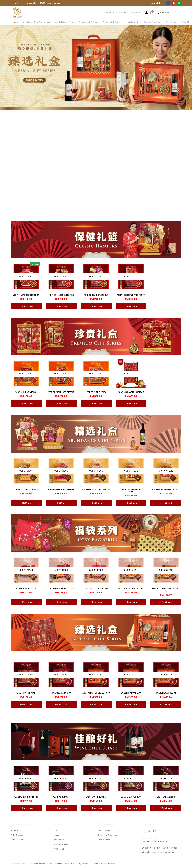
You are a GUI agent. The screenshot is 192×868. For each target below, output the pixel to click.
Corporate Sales (61, 844)
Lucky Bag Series (132, 22)
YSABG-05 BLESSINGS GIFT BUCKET (131, 491)
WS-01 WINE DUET (61, 797)
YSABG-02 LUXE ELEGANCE (26, 489)
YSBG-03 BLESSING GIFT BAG (96, 589)
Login (13, 844)
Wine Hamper (172, 22)
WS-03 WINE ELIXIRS (166, 797)
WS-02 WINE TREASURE (96, 797)
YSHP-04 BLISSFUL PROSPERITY (131, 295)
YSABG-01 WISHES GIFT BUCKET (166, 489)
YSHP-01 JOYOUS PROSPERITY (26, 295)
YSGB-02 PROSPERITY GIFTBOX (61, 392)
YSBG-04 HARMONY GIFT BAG (131, 589)
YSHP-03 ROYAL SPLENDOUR (96, 295)
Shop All (186, 22)
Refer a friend (104, 831)
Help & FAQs (16, 831)
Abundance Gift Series (89, 22)
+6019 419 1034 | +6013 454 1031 (161, 848)
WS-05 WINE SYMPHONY (131, 797)
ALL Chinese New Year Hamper (36, 22)
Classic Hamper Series (64, 22)
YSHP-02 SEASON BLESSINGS (61, 295)
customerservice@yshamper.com (161, 852)
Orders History (17, 840)
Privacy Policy (104, 840)
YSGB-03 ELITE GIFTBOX (96, 392)
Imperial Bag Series (153, 22)
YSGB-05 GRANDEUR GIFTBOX (131, 392)
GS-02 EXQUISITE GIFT (61, 693)
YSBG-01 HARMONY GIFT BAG (26, 589)
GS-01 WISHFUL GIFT (26, 693)
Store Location (123, 13)
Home (16, 22)
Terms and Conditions (108, 835)
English (157, 3)
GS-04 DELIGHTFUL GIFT (131, 693)
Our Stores (59, 840)
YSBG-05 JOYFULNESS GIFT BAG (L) (166, 590)
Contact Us (136, 13)
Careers (58, 835)
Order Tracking (17, 835)
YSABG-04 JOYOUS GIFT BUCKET (96, 489)
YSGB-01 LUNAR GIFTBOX (26, 392)
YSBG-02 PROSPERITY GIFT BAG (61, 589)
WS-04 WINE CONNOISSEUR (26, 797)
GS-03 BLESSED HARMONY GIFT (96, 693)
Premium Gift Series (112, 22)
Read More (26, 306)
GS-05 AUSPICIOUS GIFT (166, 693)
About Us (110, 13)
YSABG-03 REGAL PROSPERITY (61, 489)
